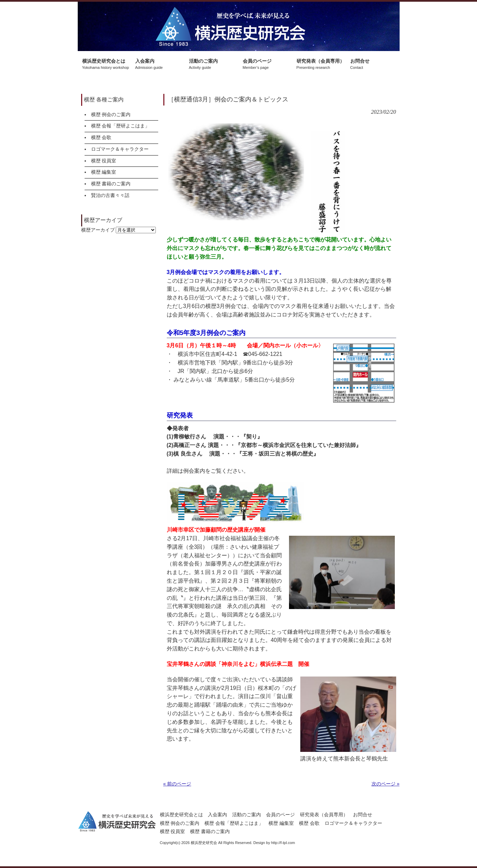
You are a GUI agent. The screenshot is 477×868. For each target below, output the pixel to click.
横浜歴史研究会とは (181, 815)
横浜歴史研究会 (239, 26)
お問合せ (363, 815)
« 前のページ (177, 784)
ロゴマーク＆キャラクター (120, 149)
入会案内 (217, 815)
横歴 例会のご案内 (111, 114)
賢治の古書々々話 (110, 195)
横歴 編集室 (104, 172)
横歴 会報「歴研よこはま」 (121, 126)
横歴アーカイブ (98, 230)
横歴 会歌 (101, 137)
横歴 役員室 (104, 161)
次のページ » (386, 784)
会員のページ (280, 815)
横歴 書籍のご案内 (111, 184)
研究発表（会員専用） (324, 815)
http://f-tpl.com (283, 843)
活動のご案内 (247, 815)
